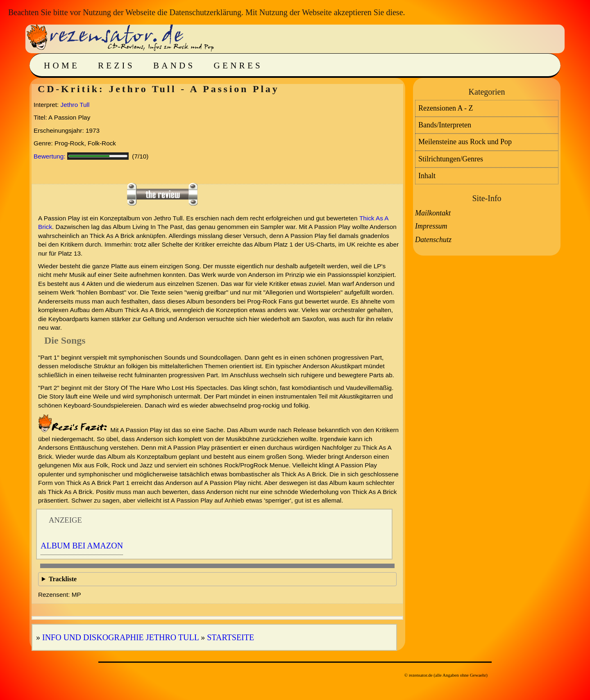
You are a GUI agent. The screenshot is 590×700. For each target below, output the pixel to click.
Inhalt (427, 176)
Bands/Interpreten (445, 125)
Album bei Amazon (82, 546)
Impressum (431, 226)
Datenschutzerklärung (205, 12)
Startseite (230, 637)
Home (62, 66)
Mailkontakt (433, 213)
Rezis (116, 66)
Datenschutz (433, 240)
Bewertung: (50, 156)
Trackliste (63, 579)
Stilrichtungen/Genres (451, 159)
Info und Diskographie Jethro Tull (120, 637)
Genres (238, 66)
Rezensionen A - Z (446, 108)
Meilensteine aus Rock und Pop (465, 142)
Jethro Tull (75, 105)
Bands (174, 66)
